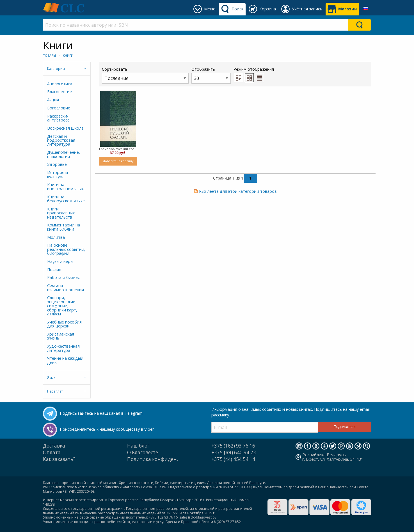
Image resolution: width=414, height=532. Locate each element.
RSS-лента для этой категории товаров (238, 191)
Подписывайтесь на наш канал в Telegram (101, 413)
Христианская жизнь (61, 336)
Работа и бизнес (63, 277)
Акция (53, 100)
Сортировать (145, 75)
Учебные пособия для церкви (64, 324)
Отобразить (211, 75)
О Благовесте (143, 452)
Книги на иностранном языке (66, 186)
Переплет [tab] (55, 391)
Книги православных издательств (61, 213)
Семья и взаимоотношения (66, 287)
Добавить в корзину (118, 161)
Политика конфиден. (153, 459)
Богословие (59, 108)
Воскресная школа (65, 128)
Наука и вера (60, 261)
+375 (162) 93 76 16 (233, 446)
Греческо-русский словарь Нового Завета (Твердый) (118, 149)
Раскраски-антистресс (58, 118)
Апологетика (60, 84)
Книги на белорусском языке (66, 199)
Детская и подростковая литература (61, 140)
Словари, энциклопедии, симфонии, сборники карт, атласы (62, 306)
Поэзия (54, 270)
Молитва (56, 237)
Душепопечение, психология (64, 154)
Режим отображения (254, 69)
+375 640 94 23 (234, 452)
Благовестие (60, 92)
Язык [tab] (51, 378)
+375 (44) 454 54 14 (233, 459)
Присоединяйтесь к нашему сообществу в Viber (107, 429)
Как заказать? (59, 459)
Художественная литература (63, 348)
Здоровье (57, 164)
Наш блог (138, 446)
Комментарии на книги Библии (64, 227)
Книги (68, 55)
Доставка (54, 446)
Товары (49, 55)
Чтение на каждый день (65, 360)
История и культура (58, 174)
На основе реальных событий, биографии (66, 249)
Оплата (52, 452)
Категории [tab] (56, 69)
